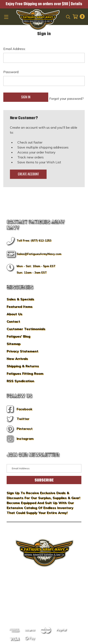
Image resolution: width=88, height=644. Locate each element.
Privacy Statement (22, 351)
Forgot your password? (66, 99)
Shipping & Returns (23, 366)
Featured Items (20, 307)
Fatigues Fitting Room (25, 373)
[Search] (68, 17)
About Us (14, 314)
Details (77, 4)
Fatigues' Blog (18, 336)
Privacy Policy (52, 606)
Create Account (28, 174)
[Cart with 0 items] (77, 17)
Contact (13, 321)
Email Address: (14, 49)
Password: (11, 72)
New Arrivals (17, 359)
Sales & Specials (20, 299)
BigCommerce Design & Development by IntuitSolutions (44, 597)
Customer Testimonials (26, 329)
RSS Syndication (20, 381)
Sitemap (14, 344)
